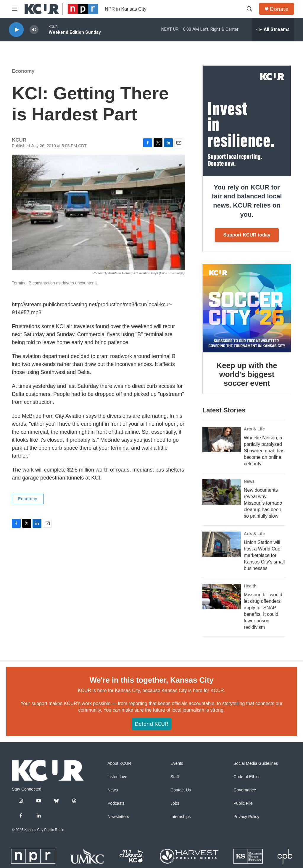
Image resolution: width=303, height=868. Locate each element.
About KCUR (119, 763)
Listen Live (117, 777)
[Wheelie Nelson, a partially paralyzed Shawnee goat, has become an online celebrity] (222, 440)
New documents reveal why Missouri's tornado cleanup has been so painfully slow (263, 503)
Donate (279, 9)
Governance (245, 790)
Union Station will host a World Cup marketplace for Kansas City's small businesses (264, 555)
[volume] (34, 30)
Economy (23, 71)
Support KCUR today (247, 235)
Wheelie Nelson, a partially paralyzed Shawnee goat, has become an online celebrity (264, 451)
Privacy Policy (246, 817)
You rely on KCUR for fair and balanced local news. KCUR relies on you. (247, 201)
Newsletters (118, 817)
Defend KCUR (151, 724)
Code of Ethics (247, 777)
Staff (175, 777)
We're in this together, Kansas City (151, 680)
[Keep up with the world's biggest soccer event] (247, 308)
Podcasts (116, 803)
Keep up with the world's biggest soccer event (247, 374)
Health (250, 586)
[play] (16, 30)
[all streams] (273, 30)
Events (177, 763)
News (249, 481)
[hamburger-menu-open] (14, 9)
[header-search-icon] (249, 9)
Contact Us (181, 790)
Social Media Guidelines (256, 763)
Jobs (175, 803)
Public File (243, 803)
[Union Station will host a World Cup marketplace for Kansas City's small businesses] (222, 544)
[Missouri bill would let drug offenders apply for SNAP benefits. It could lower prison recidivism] (222, 597)
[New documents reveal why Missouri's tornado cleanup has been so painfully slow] (222, 492)
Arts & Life (254, 429)
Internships (180, 817)
